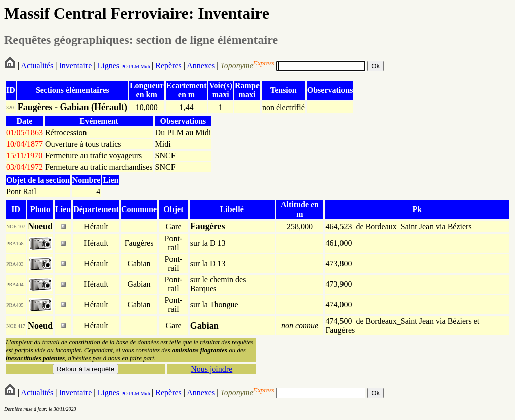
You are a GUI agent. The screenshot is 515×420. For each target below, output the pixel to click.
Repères (168, 66)
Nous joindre (211, 369)
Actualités (37, 66)
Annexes (201, 66)
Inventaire (75, 66)
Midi (145, 67)
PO (124, 67)
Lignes (108, 66)
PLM (134, 67)
